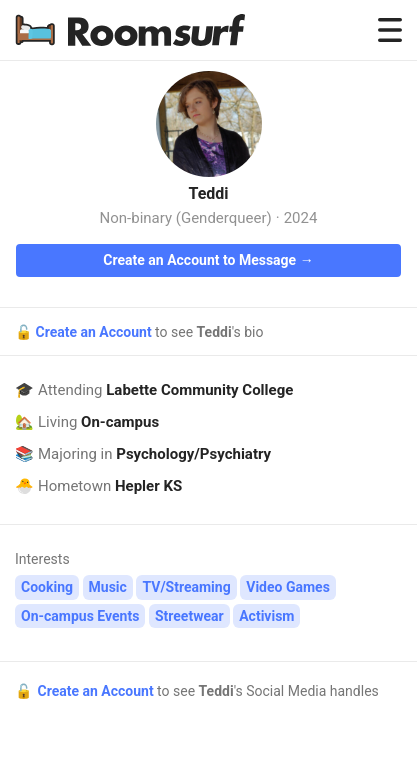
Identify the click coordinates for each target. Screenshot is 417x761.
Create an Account (95, 332)
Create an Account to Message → (208, 260)
